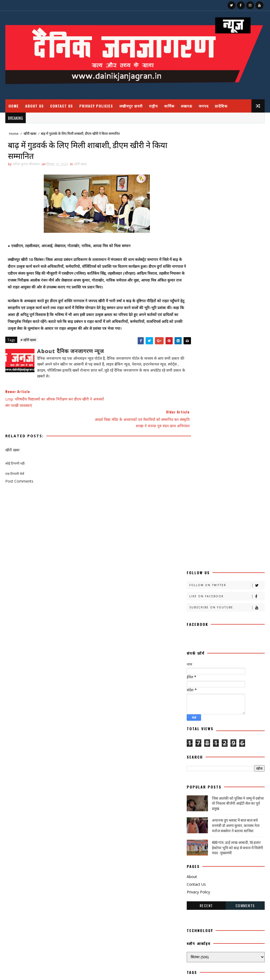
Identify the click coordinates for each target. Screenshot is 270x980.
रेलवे (216, 731)
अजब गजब (195, 545)
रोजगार (238, 731)
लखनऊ (187, 106)
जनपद (204, 106)
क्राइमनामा (221, 582)
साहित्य (193, 786)
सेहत (214, 786)
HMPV (221, 814)
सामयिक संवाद (245, 777)
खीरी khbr (224, 610)
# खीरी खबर (28, 342)
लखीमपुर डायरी (131, 106)
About (192, 437)
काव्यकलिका (225, 573)
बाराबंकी (245, 684)
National (197, 823)
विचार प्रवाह (196, 758)
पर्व (211, 666)
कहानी (193, 564)
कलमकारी (247, 554)
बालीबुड (193, 694)
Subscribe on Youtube (227, 168)
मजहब (215, 703)
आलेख (193, 554)
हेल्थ (217, 805)
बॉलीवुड (239, 694)
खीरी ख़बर (195, 601)
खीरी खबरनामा (224, 601)
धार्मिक (169, 106)
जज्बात (243, 638)
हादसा (237, 796)
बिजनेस (216, 694)
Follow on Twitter (227, 146)
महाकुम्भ (241, 712)
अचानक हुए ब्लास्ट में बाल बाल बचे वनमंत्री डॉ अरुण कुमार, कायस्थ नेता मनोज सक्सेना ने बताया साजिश (236, 386)
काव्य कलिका (218, 564)
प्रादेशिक (221, 106)
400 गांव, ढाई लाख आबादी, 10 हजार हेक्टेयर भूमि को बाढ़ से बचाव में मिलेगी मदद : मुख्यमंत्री (238, 408)
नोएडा (244, 656)
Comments (245, 466)
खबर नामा (195, 592)
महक (192, 712)
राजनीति (215, 721)
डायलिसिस (195, 656)
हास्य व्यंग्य (195, 805)
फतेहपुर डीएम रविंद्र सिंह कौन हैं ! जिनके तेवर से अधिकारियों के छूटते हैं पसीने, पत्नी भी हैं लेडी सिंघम (230, 893)
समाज (219, 777)
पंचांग (192, 666)
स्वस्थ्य (193, 796)
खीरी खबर (30, 134)
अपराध (242, 545)
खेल (220, 619)
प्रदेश (192, 675)
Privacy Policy (198, 453)
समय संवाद (195, 777)
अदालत (220, 545)
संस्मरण (236, 768)
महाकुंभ (214, 712)
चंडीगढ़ (219, 629)
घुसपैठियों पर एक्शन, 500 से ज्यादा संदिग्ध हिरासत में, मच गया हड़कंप (229, 935)
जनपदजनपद (223, 647)
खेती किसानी (196, 619)
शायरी (247, 758)
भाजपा (193, 703)
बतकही (222, 684)
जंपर (222, 638)
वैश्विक (222, 758)
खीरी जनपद (196, 610)
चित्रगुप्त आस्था (197, 638)
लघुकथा (227, 749)
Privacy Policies (96, 106)
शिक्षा (192, 768)
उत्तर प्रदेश (220, 554)
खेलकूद (242, 619)
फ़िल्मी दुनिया (197, 684)
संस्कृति (213, 768)
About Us (34, 106)
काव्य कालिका (197, 573)
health (195, 814)
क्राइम (249, 573)
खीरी (218, 592)
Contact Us (62, 106)
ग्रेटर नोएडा (195, 629)
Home (14, 106)
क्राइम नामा (195, 582)
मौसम (193, 721)
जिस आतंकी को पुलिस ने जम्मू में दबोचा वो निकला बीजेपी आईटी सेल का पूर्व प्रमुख (238, 364)
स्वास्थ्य (214, 796)
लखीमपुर (221, 740)
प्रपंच (217, 675)
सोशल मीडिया (240, 786)
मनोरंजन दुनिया (241, 703)
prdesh (226, 823)
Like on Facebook (227, 157)
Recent (206, 466)
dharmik (241, 805)
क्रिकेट (246, 582)
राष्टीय (239, 721)
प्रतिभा (231, 666)
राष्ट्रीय (153, 106)
